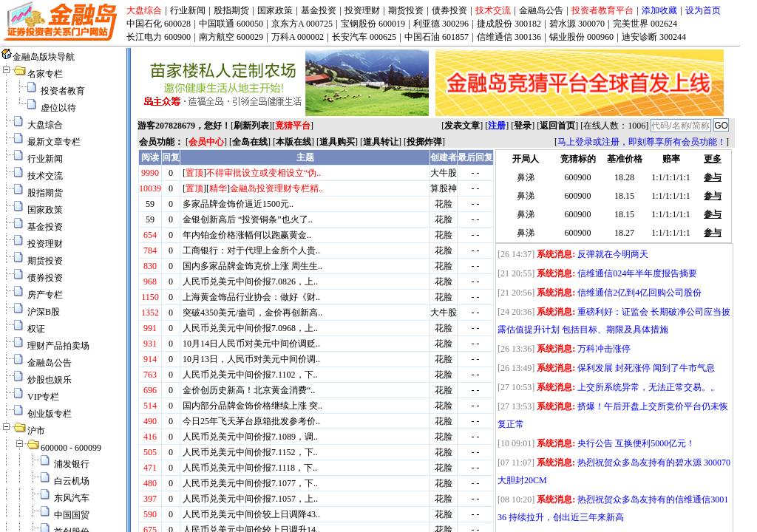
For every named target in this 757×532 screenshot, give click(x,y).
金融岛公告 (541, 10)
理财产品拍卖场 (58, 346)
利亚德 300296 (441, 24)
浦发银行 (72, 464)
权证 (36, 329)
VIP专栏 (43, 397)
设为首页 (703, 10)
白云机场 (72, 481)
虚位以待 (58, 108)
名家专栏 (45, 74)
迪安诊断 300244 (654, 37)
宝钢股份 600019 (373, 24)
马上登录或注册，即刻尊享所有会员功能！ (642, 142)
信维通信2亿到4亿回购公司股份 (639, 293)
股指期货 (231, 10)
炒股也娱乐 (50, 380)
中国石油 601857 (437, 37)
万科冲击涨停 (604, 349)
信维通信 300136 (509, 37)
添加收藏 (659, 10)
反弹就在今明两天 (613, 254)
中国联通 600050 (231, 24)
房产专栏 (45, 295)
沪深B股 (44, 312)
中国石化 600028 (159, 24)
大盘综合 (144, 10)
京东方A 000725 (302, 24)
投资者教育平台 (602, 10)
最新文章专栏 (54, 142)
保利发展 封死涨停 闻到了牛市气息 (646, 368)
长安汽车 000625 (364, 37)
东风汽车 (72, 498)
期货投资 (406, 10)
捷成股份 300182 (509, 24)
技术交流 (493, 10)
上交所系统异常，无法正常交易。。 (648, 387)
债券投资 (449, 10)
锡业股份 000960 (581, 37)
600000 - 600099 (71, 448)
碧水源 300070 (577, 24)
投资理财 (362, 10)
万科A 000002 (298, 37)
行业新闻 (188, 10)
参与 (713, 177)
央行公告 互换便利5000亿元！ (636, 443)
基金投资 (319, 10)
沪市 (36, 431)
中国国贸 (72, 515)
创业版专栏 (50, 414)
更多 (713, 159)
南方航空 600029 (231, 37)
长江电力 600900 (159, 37)
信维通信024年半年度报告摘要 (637, 273)
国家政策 (275, 10)
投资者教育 (63, 91)
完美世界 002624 (645, 24)
